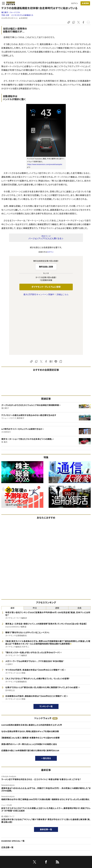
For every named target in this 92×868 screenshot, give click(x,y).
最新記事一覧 (46, 774)
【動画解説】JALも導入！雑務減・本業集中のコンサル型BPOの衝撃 (31, 682)
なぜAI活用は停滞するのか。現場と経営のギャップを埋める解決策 (30, 676)
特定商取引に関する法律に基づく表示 (16, 841)
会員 (80, 553)
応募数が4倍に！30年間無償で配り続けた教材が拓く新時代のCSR (30, 695)
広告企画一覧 (7, 792)
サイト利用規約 (7, 837)
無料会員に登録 (46, 267)
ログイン (75, 3)
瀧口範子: (11, 12)
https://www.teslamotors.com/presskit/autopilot (45, 164)
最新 (13, 553)
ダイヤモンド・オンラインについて (15, 817)
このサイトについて (9, 823)
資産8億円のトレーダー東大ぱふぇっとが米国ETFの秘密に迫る (29, 689)
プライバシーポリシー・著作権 (13, 846)
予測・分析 (5, 15)
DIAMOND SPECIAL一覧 (13, 786)
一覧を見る (46, 703)
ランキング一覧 (46, 651)
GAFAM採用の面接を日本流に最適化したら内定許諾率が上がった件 (32, 670)
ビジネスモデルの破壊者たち (22, 15)
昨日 (35, 553)
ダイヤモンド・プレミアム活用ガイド (14, 832)
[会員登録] (85, 3)
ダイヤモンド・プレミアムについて (14, 828)
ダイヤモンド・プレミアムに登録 (46, 287)
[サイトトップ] (10, 3)
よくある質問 (6, 850)
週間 (57, 553)
